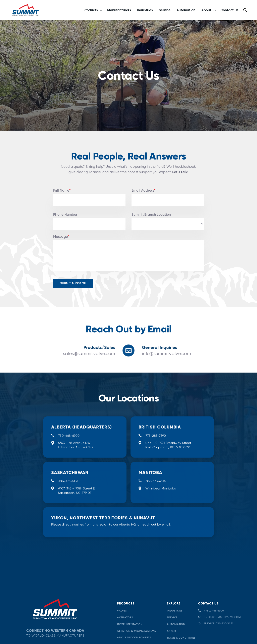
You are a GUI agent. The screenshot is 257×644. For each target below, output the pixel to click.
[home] (26, 10)
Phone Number (65, 215)
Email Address (144, 190)
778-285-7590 (156, 446)
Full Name (62, 190)
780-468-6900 (69, 446)
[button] (93, 10)
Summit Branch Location (151, 215)
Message (61, 237)
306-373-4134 (68, 493)
